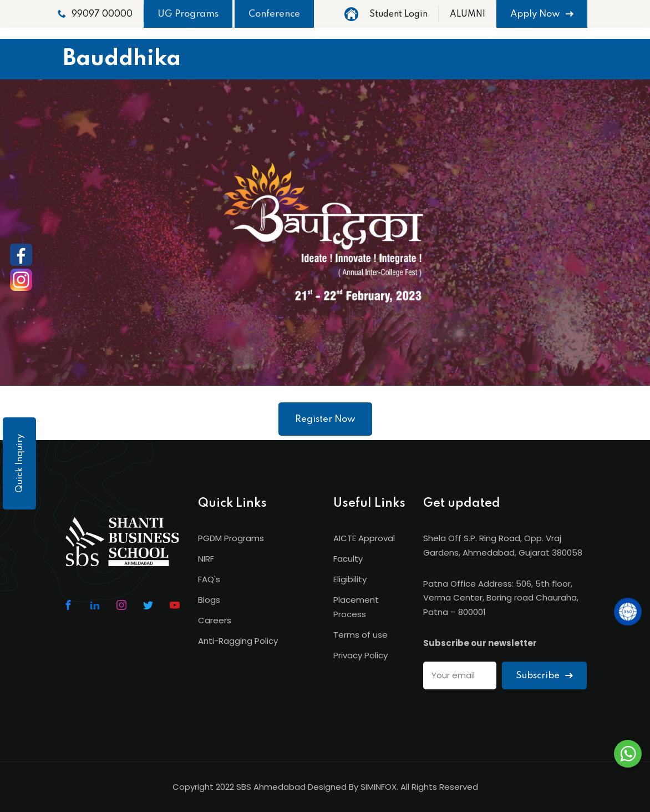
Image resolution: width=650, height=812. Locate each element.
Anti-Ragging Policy (238, 641)
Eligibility (350, 579)
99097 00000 (95, 14)
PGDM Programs (231, 538)
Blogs (209, 600)
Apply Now (542, 14)
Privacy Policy (360, 655)
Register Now (325, 419)
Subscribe (544, 676)
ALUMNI (468, 14)
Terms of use (360, 635)
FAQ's (209, 579)
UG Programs (188, 14)
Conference (274, 14)
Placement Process (356, 607)
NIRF (206, 559)
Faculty (348, 559)
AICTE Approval (364, 538)
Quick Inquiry (20, 463)
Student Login (398, 14)
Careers (215, 620)
